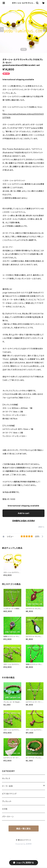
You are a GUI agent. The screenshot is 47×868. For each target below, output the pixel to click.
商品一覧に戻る (24, 829)
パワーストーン (8, 817)
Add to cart (23, 513)
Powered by (24, 844)
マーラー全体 (7, 786)
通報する (41, 527)
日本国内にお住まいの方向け (24, 521)
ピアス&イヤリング (9, 794)
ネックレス (6, 778)
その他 (5, 809)
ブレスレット (7, 801)
